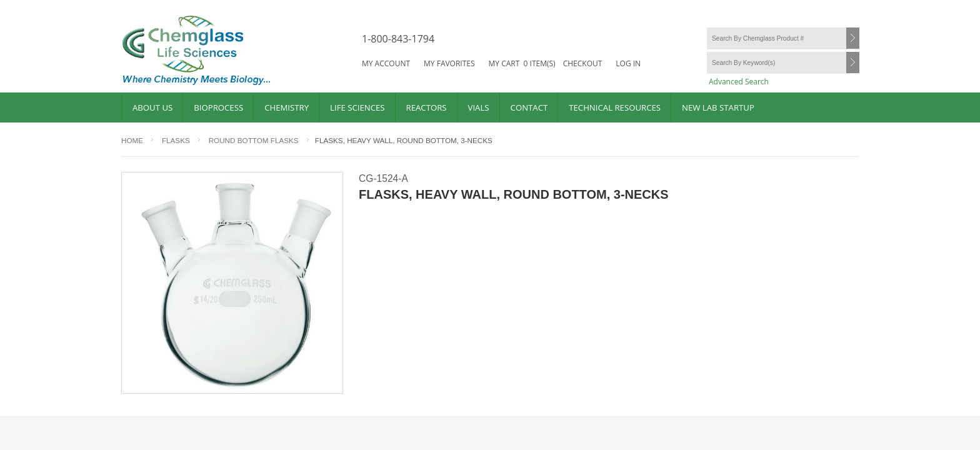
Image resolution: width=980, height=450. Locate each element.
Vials (479, 107)
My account (386, 63)
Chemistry (287, 107)
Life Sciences (357, 107)
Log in (628, 63)
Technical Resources (615, 107)
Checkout (583, 63)
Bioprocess (218, 107)
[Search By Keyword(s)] (783, 63)
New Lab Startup (718, 107)
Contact (529, 107)
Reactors (427, 107)
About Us (152, 107)
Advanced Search (739, 82)
